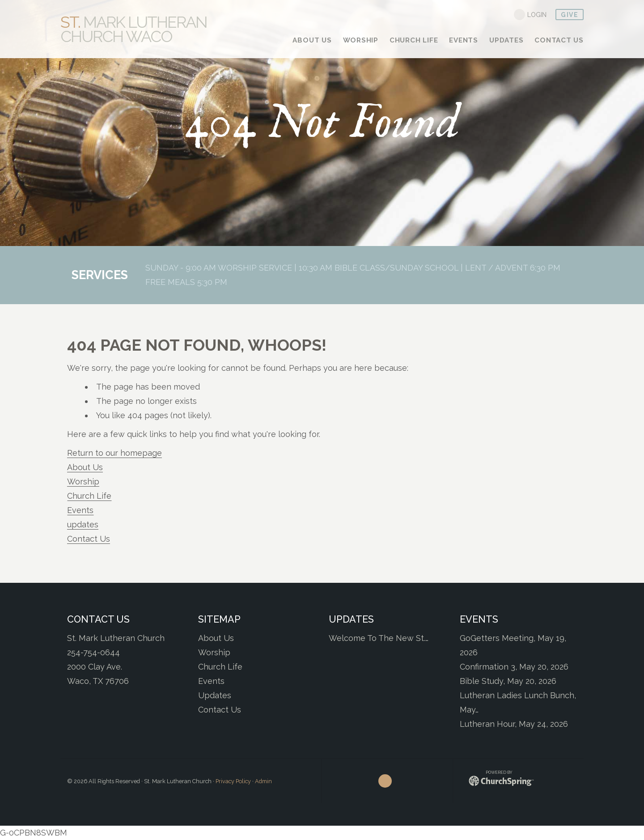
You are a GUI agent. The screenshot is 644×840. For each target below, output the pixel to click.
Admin (263, 781)
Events (80, 510)
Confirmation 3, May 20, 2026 (514, 667)
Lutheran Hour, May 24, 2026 (514, 724)
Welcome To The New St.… (379, 638)
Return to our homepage (114, 453)
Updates (215, 695)
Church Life (89, 496)
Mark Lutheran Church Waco (134, 29)
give (570, 15)
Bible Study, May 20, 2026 (508, 681)
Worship (83, 482)
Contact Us (89, 539)
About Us (85, 467)
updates (83, 524)
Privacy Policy (233, 781)
